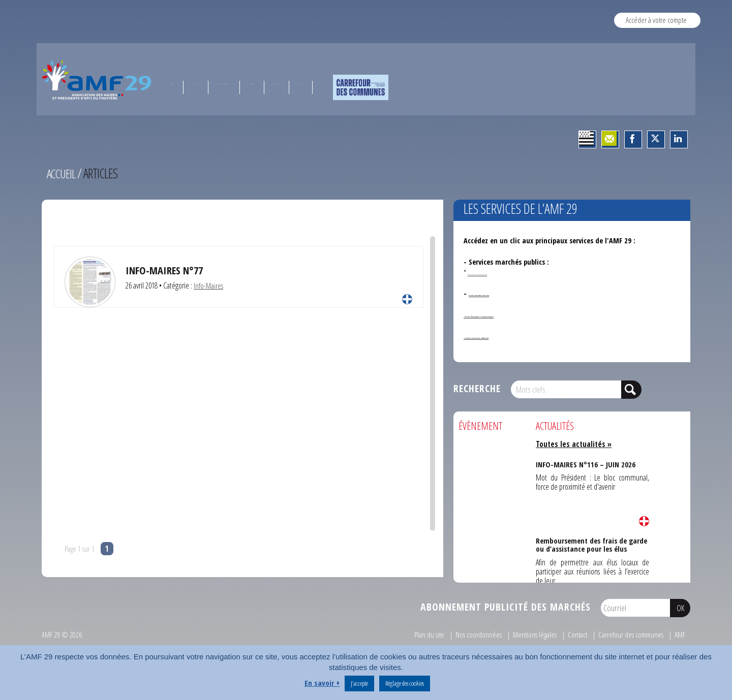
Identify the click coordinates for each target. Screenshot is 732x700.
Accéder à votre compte (656, 20)
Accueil (63, 173)
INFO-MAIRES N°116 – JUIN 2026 (585, 463)
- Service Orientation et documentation (526, 315)
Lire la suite (407, 299)
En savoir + (322, 683)
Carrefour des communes (629, 634)
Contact (574, 634)
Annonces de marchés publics (505, 273)
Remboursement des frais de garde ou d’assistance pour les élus (591, 543)
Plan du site (423, 634)
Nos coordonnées (473, 634)
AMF (679, 634)
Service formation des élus (511, 293)
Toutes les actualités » (575, 444)
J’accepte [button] (359, 683)
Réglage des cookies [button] (405, 683)
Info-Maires (209, 285)
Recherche (477, 388)
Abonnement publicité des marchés (506, 607)
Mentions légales (530, 634)
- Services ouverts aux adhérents (515, 336)
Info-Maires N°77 (166, 270)
